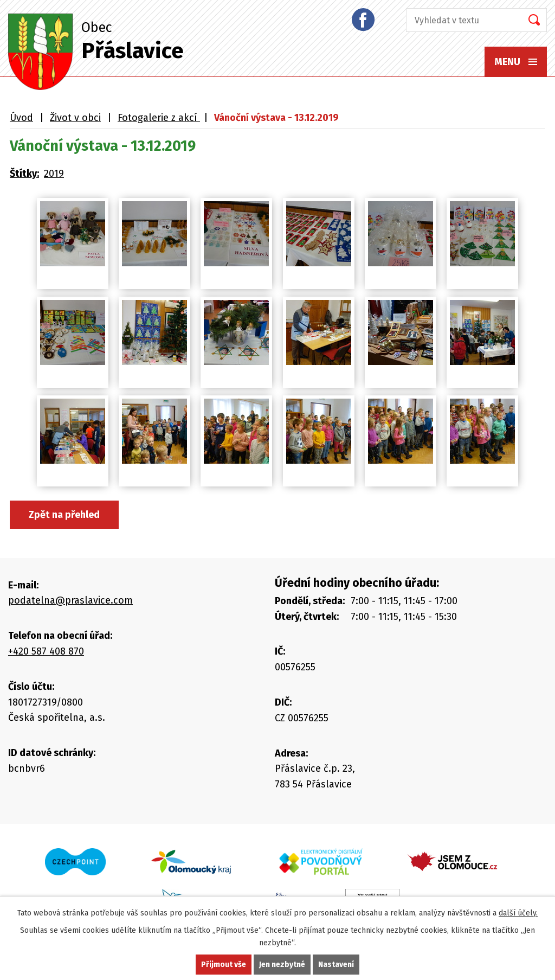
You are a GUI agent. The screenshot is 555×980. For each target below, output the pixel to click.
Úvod (21, 118)
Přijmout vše (224, 965)
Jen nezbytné (282, 965)
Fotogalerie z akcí (159, 118)
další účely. (518, 913)
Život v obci (75, 118)
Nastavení (336, 965)
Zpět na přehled (64, 515)
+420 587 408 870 (46, 651)
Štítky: (24, 174)
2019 (54, 174)
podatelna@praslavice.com (70, 600)
